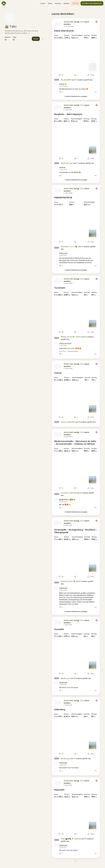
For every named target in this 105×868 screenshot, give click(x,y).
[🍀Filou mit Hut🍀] (65, 343)
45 (76, 80)
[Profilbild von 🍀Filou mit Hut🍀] (56, 344)
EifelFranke (65, 163)
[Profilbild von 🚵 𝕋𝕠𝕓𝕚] (10, 17)
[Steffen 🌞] (63, 84)
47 (77, 163)
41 (79, 422)
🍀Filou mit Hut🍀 (68, 337)
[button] (43, 3)
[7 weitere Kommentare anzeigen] (76, 180)
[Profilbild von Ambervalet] (57, 24)
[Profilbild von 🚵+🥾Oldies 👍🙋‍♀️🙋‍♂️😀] (56, 500)
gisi (71, 163)
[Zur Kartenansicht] (93, 67)
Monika (64, 678)
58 (74, 678)
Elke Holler (65, 247)
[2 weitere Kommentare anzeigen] (76, 96)
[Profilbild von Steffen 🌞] (56, 84)
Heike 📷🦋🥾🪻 (67, 839)
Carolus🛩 (65, 493)
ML (62, 80)
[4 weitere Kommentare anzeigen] (76, 270)
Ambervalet (68, 22)
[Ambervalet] (63, 253)
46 (86, 839)
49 (82, 247)
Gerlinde (73, 493)
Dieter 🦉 (72, 581)
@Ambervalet (69, 348)
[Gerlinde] (62, 167)
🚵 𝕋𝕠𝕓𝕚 (11, 27)
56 (86, 337)
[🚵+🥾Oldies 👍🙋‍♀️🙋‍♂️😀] (67, 500)
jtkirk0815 (68, 80)
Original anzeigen (73, 351)
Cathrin (78, 337)
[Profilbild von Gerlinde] (56, 168)
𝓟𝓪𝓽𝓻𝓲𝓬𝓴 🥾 (73, 247)
